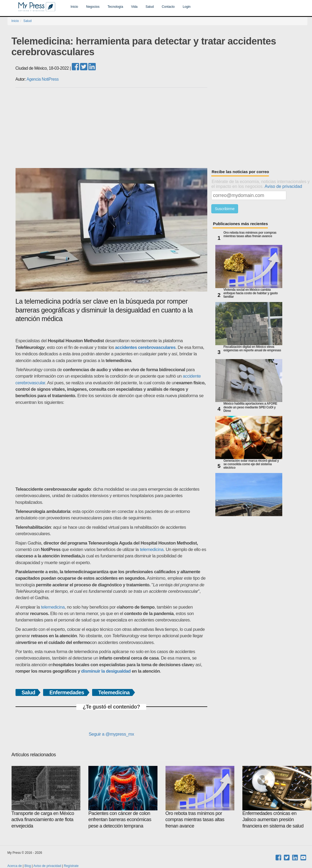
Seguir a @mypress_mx (111, 734)
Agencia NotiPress (43, 79)
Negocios (93, 7)
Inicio (74, 7)
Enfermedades (67, 692)
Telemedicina (114, 692)
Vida (134, 7)
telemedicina (152, 550)
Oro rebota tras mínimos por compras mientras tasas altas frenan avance (250, 234)
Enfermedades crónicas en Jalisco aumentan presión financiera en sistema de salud (277, 797)
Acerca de (15, 866)
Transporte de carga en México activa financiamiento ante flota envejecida (46, 797)
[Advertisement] (161, 128)
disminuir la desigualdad (106, 671)
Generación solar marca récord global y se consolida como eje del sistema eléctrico (251, 464)
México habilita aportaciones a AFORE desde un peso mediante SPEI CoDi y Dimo (250, 407)
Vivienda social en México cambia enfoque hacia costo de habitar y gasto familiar (251, 293)
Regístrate (71, 866)
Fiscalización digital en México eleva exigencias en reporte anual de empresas (252, 349)
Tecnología (115, 7)
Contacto (168, 7)
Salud (150, 7)
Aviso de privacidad (283, 186)
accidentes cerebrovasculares (145, 347)
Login (187, 7)
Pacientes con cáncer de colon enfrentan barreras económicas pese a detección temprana (123, 797)
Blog (28, 866)
